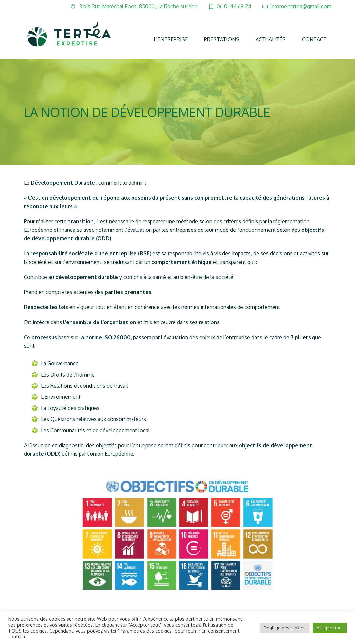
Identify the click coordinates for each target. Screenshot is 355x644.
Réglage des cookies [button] (285, 628)
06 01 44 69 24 (234, 6)
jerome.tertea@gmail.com (301, 6)
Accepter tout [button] (330, 628)
